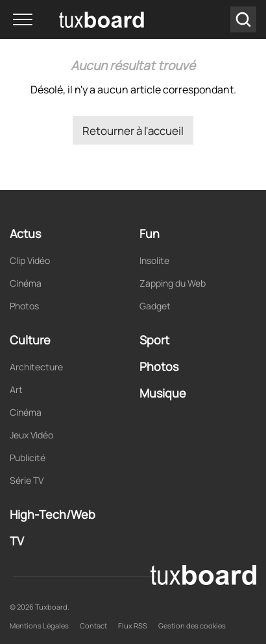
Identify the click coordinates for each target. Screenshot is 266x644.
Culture (30, 340)
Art (16, 389)
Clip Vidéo (30, 260)
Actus (25, 233)
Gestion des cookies (192, 626)
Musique (163, 393)
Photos (24, 306)
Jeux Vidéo (31, 435)
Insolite (154, 260)
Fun (150, 233)
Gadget (155, 306)
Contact (93, 626)
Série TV (27, 480)
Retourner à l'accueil (133, 131)
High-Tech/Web (53, 514)
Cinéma (26, 283)
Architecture (36, 367)
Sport (154, 340)
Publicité (28, 458)
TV (17, 541)
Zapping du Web (173, 283)
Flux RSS (133, 626)
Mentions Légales (39, 626)
